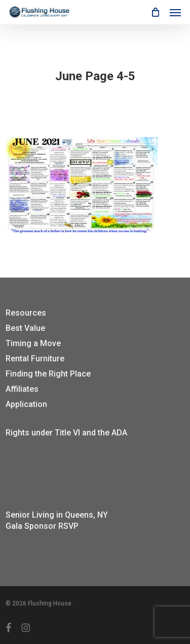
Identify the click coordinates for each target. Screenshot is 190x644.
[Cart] (155, 12)
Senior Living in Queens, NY (57, 515)
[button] (175, 12)
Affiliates (22, 389)
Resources (26, 313)
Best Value (25, 328)
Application (26, 404)
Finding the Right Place (48, 374)
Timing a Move (33, 343)
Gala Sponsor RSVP (42, 526)
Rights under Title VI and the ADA (66, 433)
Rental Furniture (35, 359)
